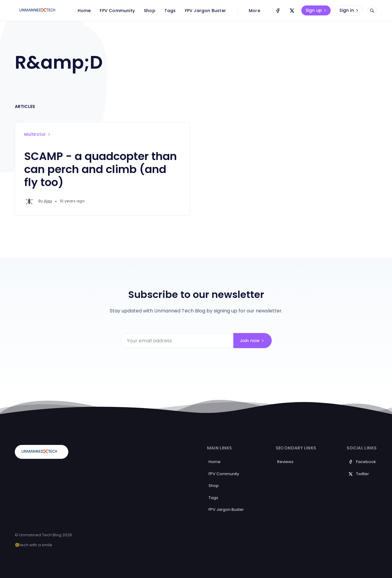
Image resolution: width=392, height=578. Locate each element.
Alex (48, 201)
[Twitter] (292, 11)
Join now (253, 341)
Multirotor (38, 134)
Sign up (317, 10)
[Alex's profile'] (29, 201)
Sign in (349, 10)
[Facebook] (278, 11)
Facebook (362, 462)
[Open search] (372, 11)
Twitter (359, 474)
